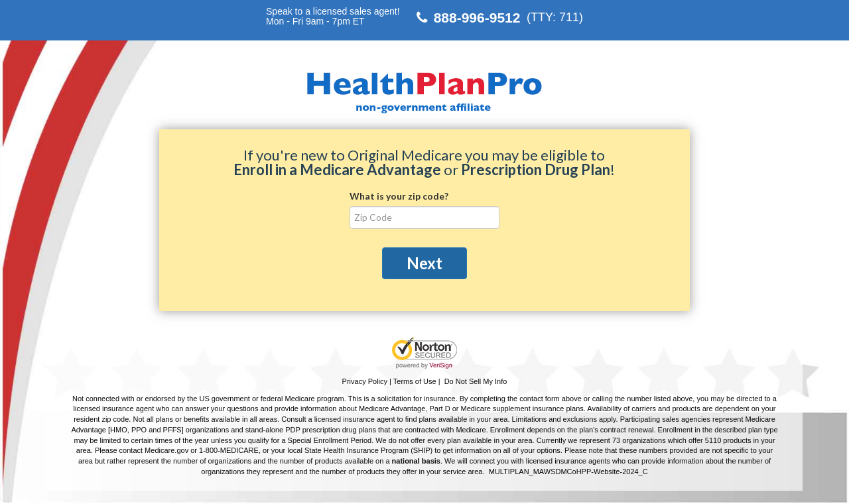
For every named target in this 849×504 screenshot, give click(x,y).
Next (424, 263)
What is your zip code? (399, 196)
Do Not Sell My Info (476, 381)
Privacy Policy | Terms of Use (389, 381)
